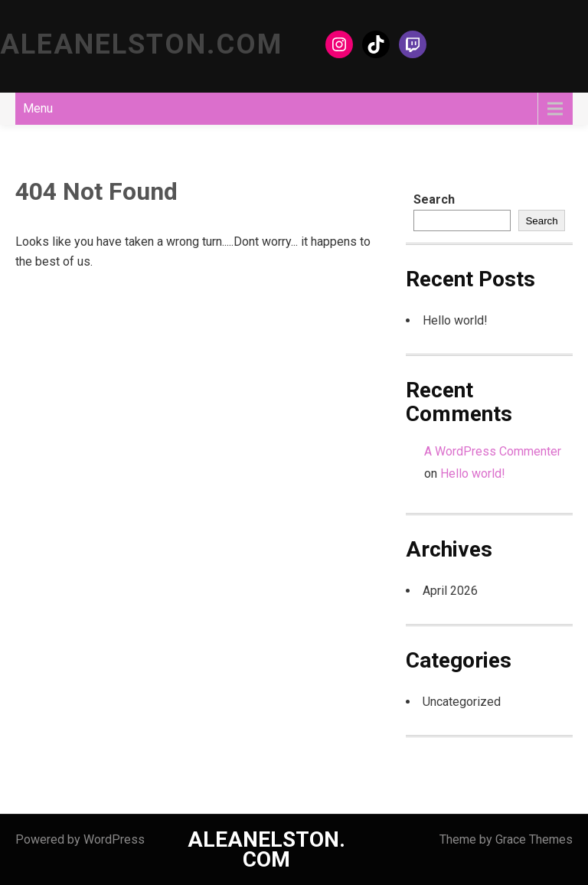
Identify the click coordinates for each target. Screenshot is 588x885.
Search (434, 199)
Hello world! (455, 320)
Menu (38, 108)
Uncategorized (462, 702)
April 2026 (450, 591)
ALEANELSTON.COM (141, 44)
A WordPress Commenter (493, 451)
